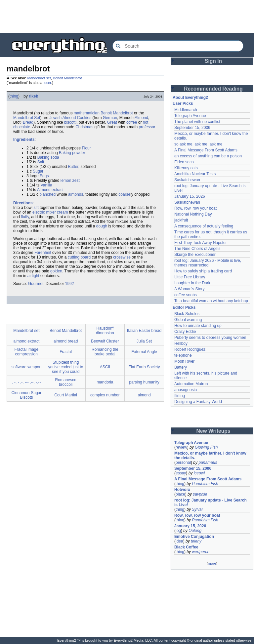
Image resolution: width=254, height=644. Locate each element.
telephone (183, 355)
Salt (41, 162)
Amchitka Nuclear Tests (195, 174)
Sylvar (197, 509)
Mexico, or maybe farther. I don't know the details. (210, 456)
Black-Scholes (187, 314)
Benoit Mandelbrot (67, 78)
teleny (196, 541)
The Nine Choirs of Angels (197, 249)
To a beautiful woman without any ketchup (211, 301)
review (181, 447)
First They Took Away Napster (201, 243)
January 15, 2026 (190, 196)
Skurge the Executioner (195, 255)
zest (76, 181)
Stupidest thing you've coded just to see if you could (66, 367)
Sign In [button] (213, 61)
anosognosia (186, 390)
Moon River (184, 361)
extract (58, 190)
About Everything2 (190, 98)
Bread (28, 122)
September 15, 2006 (192, 128)
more (212, 563)
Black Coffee (186, 547)
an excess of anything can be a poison (208, 156)
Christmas (84, 127)
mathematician (87, 113)
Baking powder (72, 153)
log (178, 531)
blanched (47, 194)
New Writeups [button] (213, 431)
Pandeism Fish (205, 484)
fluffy (25, 217)
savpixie (200, 494)
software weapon (27, 367)
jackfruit (181, 220)
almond (144, 395)
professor (147, 127)
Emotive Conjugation (194, 537)
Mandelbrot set (39, 78)
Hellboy (181, 343)
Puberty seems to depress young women (210, 338)
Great (112, 122)
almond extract (27, 341)
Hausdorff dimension (105, 331)
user (48, 83)
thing (14, 96)
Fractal (66, 352)
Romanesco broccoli (66, 382)
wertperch (201, 552)
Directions (23, 203)
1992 (70, 284)
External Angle (144, 352)
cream (62, 212)
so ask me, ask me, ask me (198, 144)
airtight (33, 276)
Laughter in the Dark (192, 283)
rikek (33, 96)
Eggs (44, 176)
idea (179, 541)
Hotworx (182, 490)
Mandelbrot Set (27, 118)
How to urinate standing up (198, 326)
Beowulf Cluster (105, 341)
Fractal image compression (27, 352)
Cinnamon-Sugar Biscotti (27, 395)
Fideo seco (184, 162)
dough (102, 226)
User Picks (183, 103)
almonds (76, 194)
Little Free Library (190, 277)
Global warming (188, 320)
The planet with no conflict (197, 122)
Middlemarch (186, 110)
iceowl (199, 473)
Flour (86, 148)
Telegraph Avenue (190, 116)
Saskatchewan (187, 180)
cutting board (79, 257)
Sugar (38, 171)
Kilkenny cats (186, 168)
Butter (73, 167)
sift (36, 208)
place (180, 494)
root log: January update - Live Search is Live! (211, 503)
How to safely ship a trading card (203, 271)
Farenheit (43, 253)
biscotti (70, 122)
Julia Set (144, 341)
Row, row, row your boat (195, 208)
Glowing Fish (206, 447)
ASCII (105, 367)
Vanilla (46, 185)
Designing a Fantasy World (198, 402)
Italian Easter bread (144, 331)
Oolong (195, 531)
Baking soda (48, 157)
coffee (132, 122)
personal (183, 463)
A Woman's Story (189, 289)
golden (56, 271)
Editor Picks (184, 307)
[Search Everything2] (178, 46)
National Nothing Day (193, 214)
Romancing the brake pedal (105, 352)
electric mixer (44, 212)
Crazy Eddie (185, 332)
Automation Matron (191, 384)
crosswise (122, 257)
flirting (180, 396)
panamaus (208, 463)
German (110, 118)
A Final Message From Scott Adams (206, 150)
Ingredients (24, 140)
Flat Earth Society (144, 367)
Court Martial (66, 395)
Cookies (84, 118)
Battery (181, 367)
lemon (66, 181)
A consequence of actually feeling (204, 226)
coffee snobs (186, 295)
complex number (105, 395)
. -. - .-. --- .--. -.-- (26, 382)
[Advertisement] (127, 17)
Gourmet (36, 284)
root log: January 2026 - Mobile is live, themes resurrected (208, 263)
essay (181, 473)
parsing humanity (144, 382)
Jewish (55, 118)
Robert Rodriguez (190, 349)
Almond (69, 118)
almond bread (66, 341)
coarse (124, 194)
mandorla (105, 382)
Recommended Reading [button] (213, 89)
